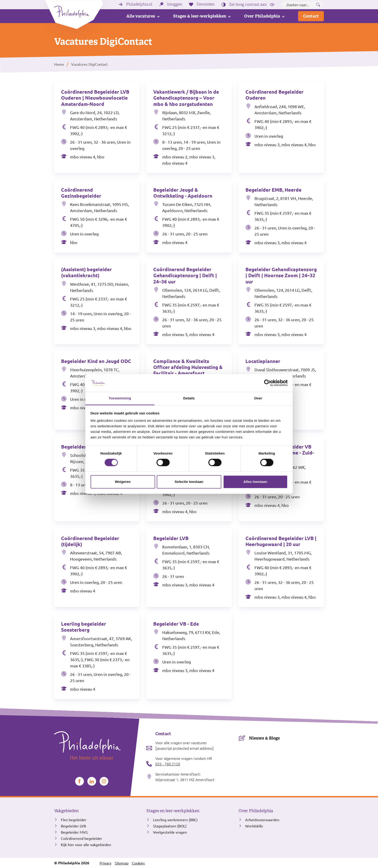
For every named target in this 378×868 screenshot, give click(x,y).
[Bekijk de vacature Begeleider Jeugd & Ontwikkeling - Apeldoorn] (189, 216)
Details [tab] (189, 398)
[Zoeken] (318, 5)
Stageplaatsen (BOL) (170, 826)
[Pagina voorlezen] (272, 5)
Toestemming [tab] (120, 398)
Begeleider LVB (73, 826)
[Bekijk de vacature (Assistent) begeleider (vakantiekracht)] (97, 302)
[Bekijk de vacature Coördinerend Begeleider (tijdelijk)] (97, 568)
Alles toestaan (255, 482)
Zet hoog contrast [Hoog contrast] (248, 5)
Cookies (138, 863)
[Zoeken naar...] (303, 5)
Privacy (105, 863)
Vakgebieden (66, 811)
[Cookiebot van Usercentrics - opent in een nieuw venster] (267, 383)
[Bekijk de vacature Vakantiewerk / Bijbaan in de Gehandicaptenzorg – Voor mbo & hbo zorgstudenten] (189, 127)
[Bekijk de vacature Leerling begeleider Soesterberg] (97, 656)
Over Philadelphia (262, 16)
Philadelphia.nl (139, 4)
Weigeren (123, 482)
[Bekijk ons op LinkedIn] (92, 781)
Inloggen (174, 4)
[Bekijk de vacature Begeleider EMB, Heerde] (281, 216)
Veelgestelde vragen (170, 832)
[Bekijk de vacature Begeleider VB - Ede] (189, 656)
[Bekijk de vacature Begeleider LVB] (189, 568)
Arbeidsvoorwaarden (262, 820)
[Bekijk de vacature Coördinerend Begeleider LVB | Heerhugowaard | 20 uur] (281, 568)
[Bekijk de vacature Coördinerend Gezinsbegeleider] (97, 216)
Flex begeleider (74, 820)
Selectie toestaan (189, 482)
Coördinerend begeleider (81, 838)
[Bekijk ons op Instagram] (104, 781)
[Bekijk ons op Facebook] (80, 781)
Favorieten (206, 4)
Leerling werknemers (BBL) (175, 820)
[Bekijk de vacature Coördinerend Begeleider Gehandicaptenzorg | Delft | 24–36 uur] (189, 302)
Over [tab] (258, 398)
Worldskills (254, 826)
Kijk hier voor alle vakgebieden (86, 844)
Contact (311, 16)
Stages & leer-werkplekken (200, 16)
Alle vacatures (141, 16)
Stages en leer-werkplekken (173, 811)
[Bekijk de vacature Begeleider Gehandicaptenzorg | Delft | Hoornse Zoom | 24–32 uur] (281, 302)
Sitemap (122, 863)
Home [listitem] (59, 64)
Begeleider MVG (74, 832)
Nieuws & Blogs (264, 738)
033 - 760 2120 (168, 764)
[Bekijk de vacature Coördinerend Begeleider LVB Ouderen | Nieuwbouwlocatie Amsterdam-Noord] (97, 127)
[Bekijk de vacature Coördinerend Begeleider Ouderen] (281, 127)
